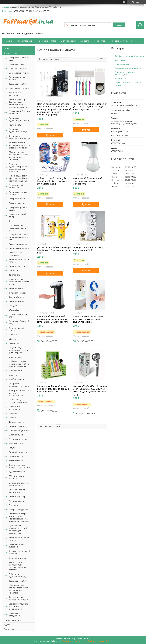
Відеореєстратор (17, 472)
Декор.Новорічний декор (18, 215)
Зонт (11, 221)
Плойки (12, 418)
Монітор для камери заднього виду (18, 484)
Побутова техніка (17, 69)
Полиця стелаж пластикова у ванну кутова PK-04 (88, 249)
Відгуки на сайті (68, 41)
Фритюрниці (15, 275)
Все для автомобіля (18, 84)
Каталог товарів (25, 41)
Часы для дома (16, 443)
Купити (50, 135)
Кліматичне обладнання (14, 408)
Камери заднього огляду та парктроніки (19, 466)
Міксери (12, 339)
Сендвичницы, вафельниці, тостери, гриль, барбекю (19, 350)
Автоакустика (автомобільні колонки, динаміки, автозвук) (18, 566)
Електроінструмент (18, 452)
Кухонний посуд (16, 297)
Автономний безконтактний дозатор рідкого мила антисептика (88, 181)
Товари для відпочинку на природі (20, 385)
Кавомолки (14, 343)
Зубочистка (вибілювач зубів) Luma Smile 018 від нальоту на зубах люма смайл (53, 181)
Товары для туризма (18, 509)
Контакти (85, 41)
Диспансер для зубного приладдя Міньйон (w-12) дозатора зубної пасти (54, 250)
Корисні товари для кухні (18, 316)
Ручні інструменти (17, 426)
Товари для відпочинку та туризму (20, 119)
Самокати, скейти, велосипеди (17, 491)
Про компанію (101, 41)
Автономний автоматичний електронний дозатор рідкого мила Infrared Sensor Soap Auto (53, 319)
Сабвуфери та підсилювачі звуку (17, 575)
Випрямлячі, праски (18, 293)
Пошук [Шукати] (119, 25)
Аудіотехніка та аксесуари (16, 94)
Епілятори (13, 375)
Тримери (13, 413)
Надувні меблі (15, 125)
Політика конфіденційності (100, 641)
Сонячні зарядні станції (16, 329)
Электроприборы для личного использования (19, 393)
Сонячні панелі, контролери (16, 186)
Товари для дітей (17, 199)
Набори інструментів (19, 431)
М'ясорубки (14, 310)
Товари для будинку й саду (19, 59)
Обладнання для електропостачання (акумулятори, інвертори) (18, 156)
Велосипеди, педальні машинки (19, 552)
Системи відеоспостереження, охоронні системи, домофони (19, 168)
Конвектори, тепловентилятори (18, 401)
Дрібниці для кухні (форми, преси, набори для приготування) (19, 364)
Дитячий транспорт (18, 558)
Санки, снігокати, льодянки (17, 545)
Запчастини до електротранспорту (18, 598)
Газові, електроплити (19, 244)
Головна (8, 41)
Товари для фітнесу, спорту (18, 209)
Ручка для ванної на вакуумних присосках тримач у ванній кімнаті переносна (89, 319)
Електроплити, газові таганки (19, 261)
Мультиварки (15, 357)
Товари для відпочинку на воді (18, 130)
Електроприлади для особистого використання (18, 606)
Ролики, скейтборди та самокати (20, 112)
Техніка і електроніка (19, 88)
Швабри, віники (16, 379)
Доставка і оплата (48, 41)
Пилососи (13, 335)
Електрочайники (17, 301)
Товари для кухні (17, 64)
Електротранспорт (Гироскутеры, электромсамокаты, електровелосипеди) (19, 103)
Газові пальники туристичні (16, 254)
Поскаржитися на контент (74, 641)
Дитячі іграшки (16, 435)
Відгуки (7, 625)
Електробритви (16, 288)
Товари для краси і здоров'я (17, 78)
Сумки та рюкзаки (17, 203)
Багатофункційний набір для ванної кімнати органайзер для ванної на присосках (53, 389)
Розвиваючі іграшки (18, 439)
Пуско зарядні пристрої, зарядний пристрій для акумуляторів (18, 529)
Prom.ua (88, 638)
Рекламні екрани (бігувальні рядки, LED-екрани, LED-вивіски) (19, 145)
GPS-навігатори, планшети (16, 477)
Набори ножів (15, 371)
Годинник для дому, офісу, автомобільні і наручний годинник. (18, 178)
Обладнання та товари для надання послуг (18, 228)
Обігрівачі (13, 270)
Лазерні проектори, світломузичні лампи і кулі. (19, 237)
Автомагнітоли (16, 461)
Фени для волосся (17, 422)
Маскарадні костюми (19, 73)
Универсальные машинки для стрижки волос (19, 282)
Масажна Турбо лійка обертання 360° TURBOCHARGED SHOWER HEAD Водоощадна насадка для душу (90, 390)
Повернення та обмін (122, 41)
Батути (12, 448)
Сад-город (13, 505)
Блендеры (13, 306)
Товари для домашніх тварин (19, 193)
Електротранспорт (18, 266)
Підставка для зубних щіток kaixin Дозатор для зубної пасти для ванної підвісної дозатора (90, 107)
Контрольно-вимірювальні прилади (20, 137)
